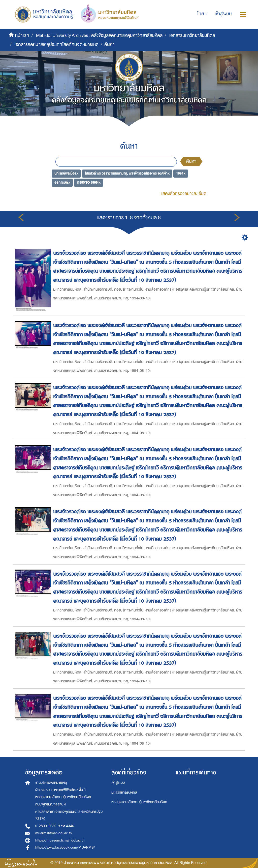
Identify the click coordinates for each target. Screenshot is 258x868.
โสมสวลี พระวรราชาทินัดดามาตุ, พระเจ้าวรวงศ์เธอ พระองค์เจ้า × (127, 173)
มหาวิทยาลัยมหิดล (124, 792)
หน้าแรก (22, 35)
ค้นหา (191, 161)
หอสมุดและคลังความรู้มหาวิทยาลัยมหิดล (139, 802)
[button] (202, 14)
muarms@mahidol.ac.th (54, 833)
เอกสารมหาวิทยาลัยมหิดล (192, 35)
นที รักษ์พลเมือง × (66, 173)
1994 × (181, 173)
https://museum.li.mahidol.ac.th (60, 840)
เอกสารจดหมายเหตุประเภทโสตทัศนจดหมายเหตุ (57, 45)
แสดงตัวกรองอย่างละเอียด (184, 194)
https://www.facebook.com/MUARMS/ (65, 847)
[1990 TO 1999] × (89, 182)
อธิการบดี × (62, 182)
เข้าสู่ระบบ (118, 783)
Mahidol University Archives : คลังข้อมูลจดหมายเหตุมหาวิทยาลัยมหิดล (99, 35)
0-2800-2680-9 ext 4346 (55, 826)
